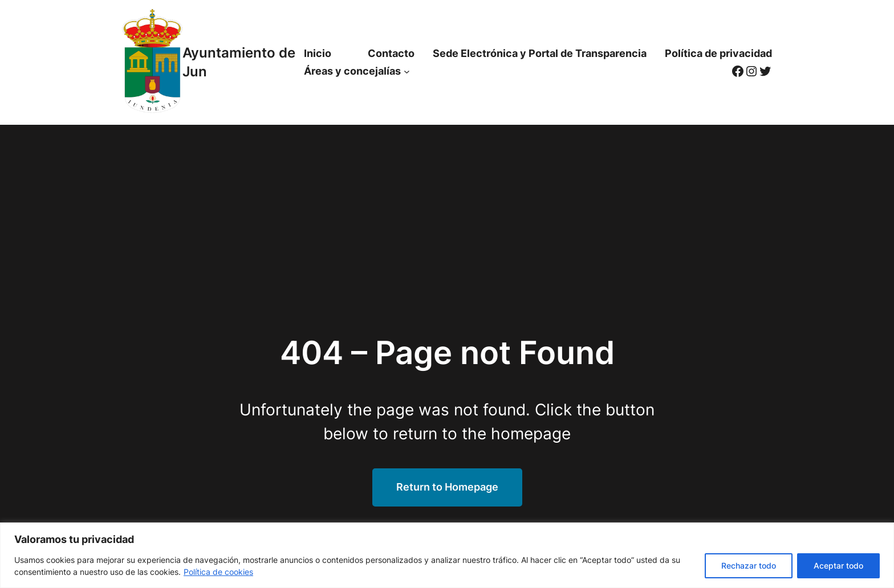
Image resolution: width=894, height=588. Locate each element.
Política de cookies (218, 572)
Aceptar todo (838, 565)
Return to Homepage (447, 487)
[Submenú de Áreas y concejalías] (407, 72)
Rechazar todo (749, 565)
